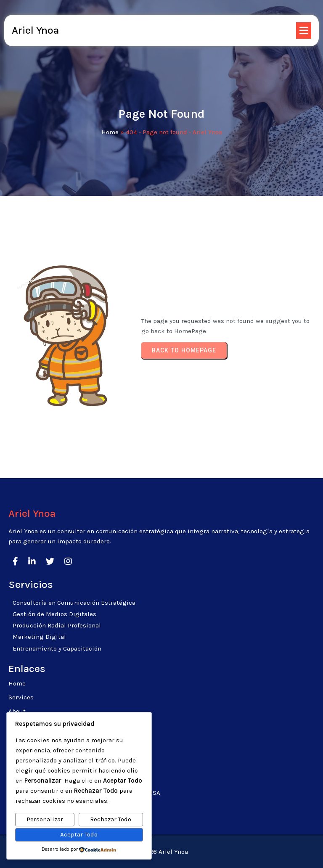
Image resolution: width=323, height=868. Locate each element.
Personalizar (45, 819)
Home (110, 132)
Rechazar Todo (111, 819)
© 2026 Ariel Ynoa (161, 852)
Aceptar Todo (79, 834)
